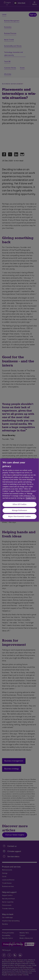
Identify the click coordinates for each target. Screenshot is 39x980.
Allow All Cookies (20, 504)
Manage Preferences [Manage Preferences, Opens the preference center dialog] (19, 510)
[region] (19, 490)
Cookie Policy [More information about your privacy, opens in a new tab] (31, 498)
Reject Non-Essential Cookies (19, 516)
